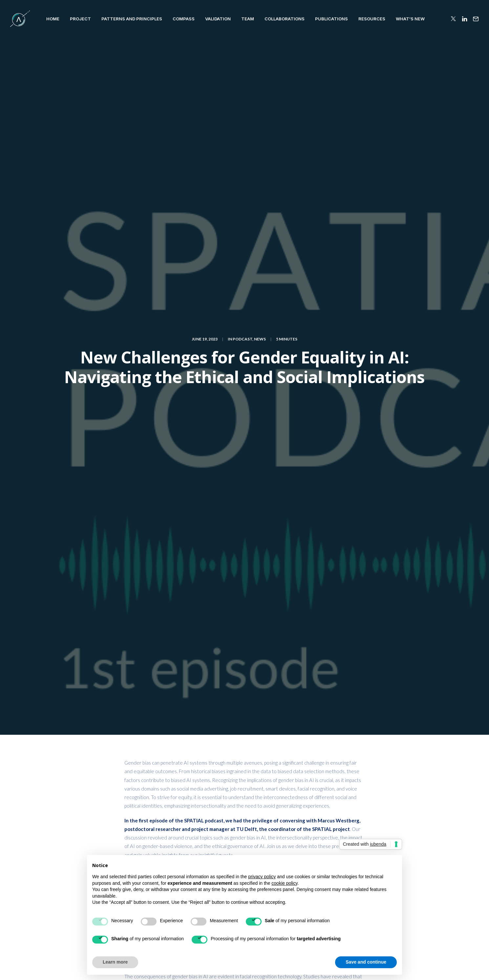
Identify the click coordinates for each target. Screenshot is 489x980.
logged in (161, 783)
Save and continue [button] (366, 962)
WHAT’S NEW (410, 19)
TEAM (248, 19)
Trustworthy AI (143, 721)
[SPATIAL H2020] (20, 19)
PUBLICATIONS (331, 19)
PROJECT (80, 19)
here (259, 312)
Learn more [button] (115, 962)
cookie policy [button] (284, 883)
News (260, 60)
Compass (184, 19)
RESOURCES (372, 19)
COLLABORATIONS (285, 19)
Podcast (243, 60)
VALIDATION (218, 19)
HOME (53, 19)
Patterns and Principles (132, 19)
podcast (271, 710)
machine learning (236, 710)
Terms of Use (418, 965)
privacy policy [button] (262, 877)
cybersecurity (195, 710)
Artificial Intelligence (150, 710)
